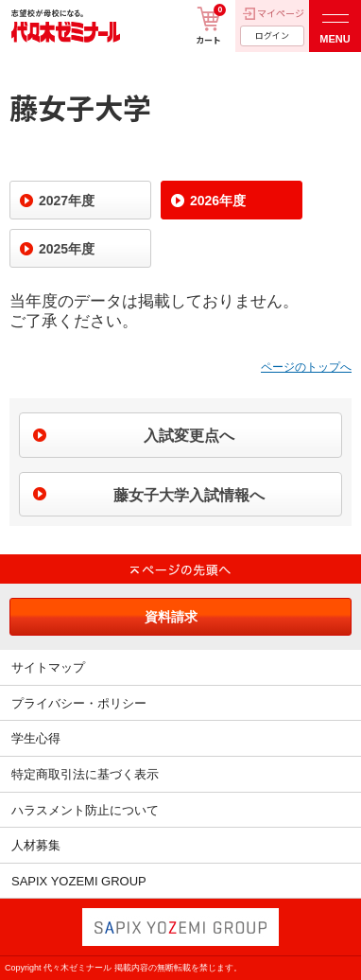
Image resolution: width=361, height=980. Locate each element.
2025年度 (67, 249)
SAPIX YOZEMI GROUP (79, 881)
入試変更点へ (189, 436)
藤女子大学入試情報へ (189, 495)
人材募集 (36, 845)
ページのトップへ (306, 367)
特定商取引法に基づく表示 (85, 774)
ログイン (272, 35)
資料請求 (171, 617)
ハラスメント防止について (85, 810)
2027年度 (67, 201)
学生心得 (36, 738)
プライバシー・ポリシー (79, 703)
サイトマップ (48, 667)
